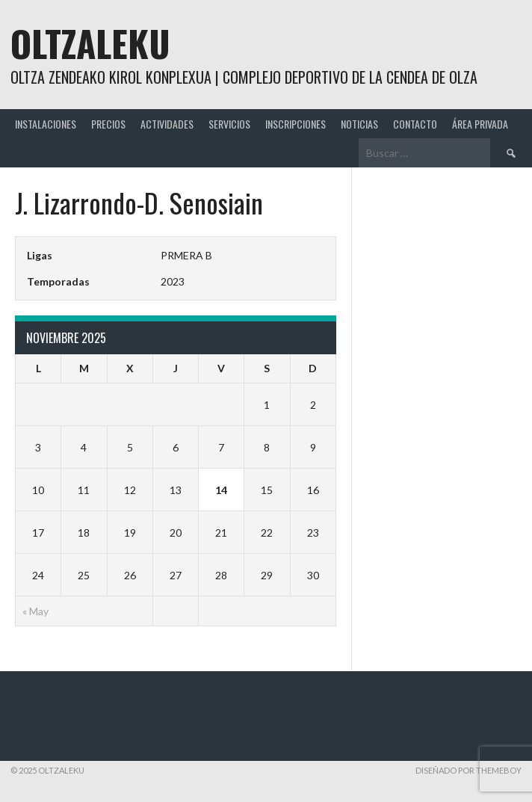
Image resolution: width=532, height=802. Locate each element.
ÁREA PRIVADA (480, 124)
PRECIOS (108, 124)
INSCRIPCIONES (296, 124)
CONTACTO (415, 124)
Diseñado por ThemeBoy (468, 770)
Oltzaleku (90, 43)
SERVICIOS (229, 124)
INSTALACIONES (46, 124)
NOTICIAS (359, 124)
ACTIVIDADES (167, 124)
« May (35, 611)
